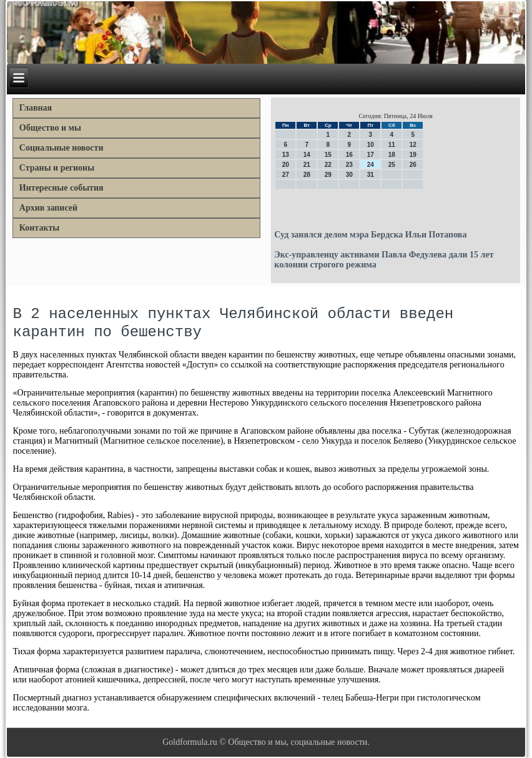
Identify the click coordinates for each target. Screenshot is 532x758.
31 (371, 175)
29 (328, 175)
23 (349, 165)
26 (413, 165)
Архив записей (48, 208)
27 (286, 175)
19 (413, 155)
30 (349, 175)
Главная (36, 108)
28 (307, 175)
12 (413, 145)
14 (307, 155)
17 (371, 155)
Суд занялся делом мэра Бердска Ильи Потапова (370, 235)
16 (349, 155)
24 (371, 165)
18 (392, 155)
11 (392, 145)
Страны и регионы (57, 168)
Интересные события (62, 188)
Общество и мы (50, 128)
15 (328, 155)
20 (286, 165)
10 (371, 145)
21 (307, 165)
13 (286, 155)
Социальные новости (62, 148)
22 (328, 165)
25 (392, 165)
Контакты (39, 228)
